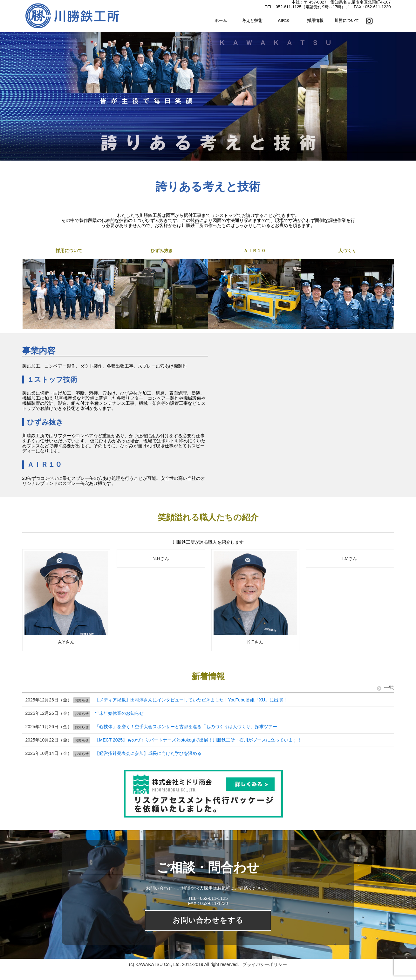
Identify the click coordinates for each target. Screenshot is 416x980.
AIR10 (284, 21)
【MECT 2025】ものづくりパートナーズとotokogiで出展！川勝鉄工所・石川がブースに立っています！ (198, 740)
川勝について (347, 21)
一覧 (385, 688)
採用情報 (315, 21)
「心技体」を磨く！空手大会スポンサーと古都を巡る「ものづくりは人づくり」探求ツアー (186, 727)
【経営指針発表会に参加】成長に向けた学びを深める (148, 753)
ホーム (221, 21)
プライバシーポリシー (265, 965)
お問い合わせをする (208, 920)
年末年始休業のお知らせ (119, 713)
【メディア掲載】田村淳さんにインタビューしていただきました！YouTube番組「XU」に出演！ (191, 700)
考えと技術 (252, 21)
